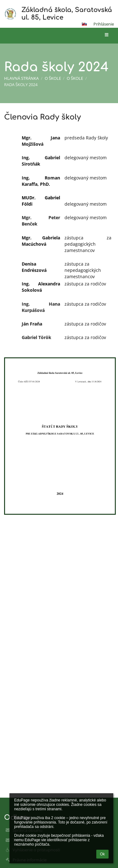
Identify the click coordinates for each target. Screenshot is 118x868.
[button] (84, 24)
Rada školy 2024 (21, 85)
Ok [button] (102, 854)
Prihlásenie (104, 24)
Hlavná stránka (21, 78)
